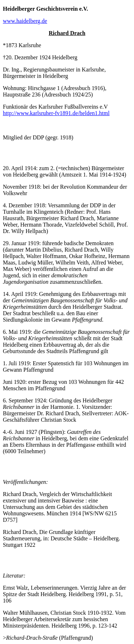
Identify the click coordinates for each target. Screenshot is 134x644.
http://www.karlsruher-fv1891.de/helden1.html (56, 113)
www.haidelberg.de (25, 21)
